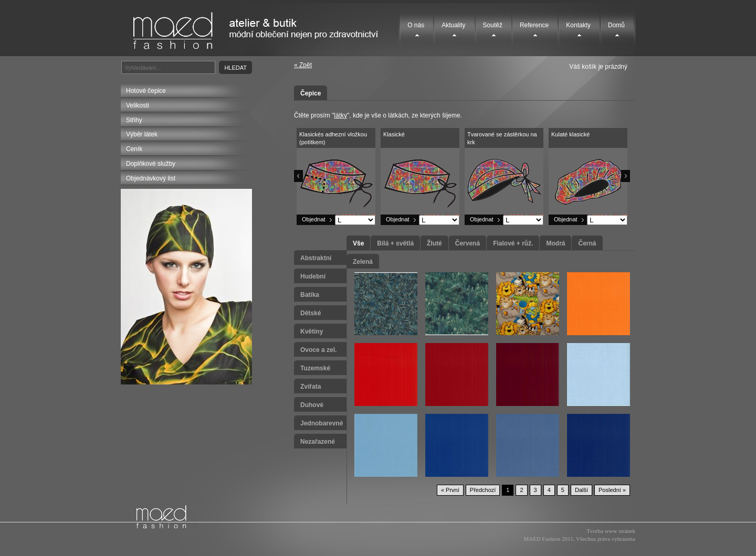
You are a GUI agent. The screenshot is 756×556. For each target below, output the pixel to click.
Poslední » (612, 490)
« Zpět (303, 65)
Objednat (314, 219)
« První (450, 490)
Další (581, 490)
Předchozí (483, 490)
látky (340, 115)
